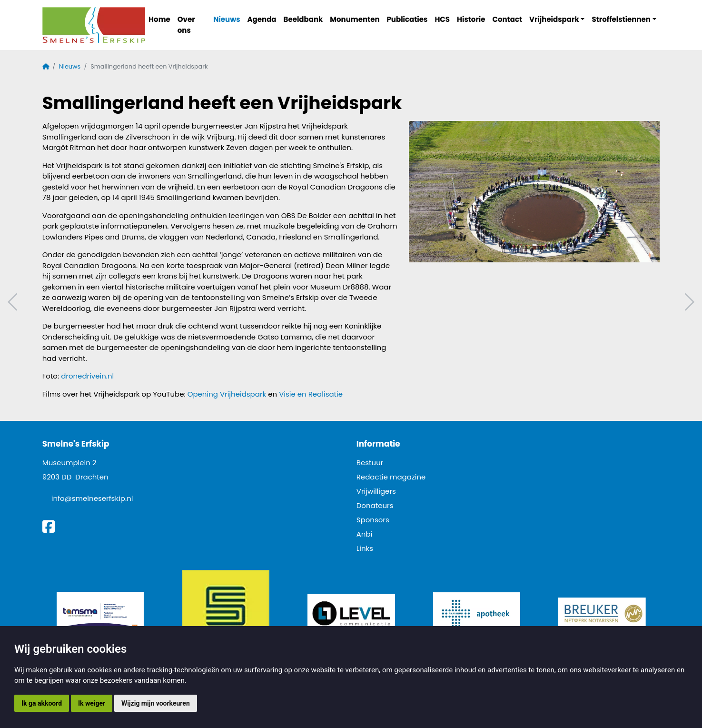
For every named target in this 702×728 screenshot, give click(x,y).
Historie (471, 19)
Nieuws (227, 19)
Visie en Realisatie (311, 394)
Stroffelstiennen (621, 19)
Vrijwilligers (376, 491)
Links (365, 548)
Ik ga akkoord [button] (42, 703)
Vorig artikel (14, 302)
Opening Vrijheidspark (227, 394)
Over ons (186, 25)
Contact (508, 19)
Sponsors (373, 520)
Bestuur (370, 463)
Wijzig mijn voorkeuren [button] (156, 703)
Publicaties (407, 19)
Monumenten (355, 19)
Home (159, 19)
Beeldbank (303, 19)
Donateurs (375, 505)
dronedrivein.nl (87, 376)
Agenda (262, 19)
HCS (442, 19)
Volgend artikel (688, 302)
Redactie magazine (391, 477)
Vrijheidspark (554, 19)
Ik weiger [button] (92, 703)
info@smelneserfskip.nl (92, 498)
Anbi (365, 534)
